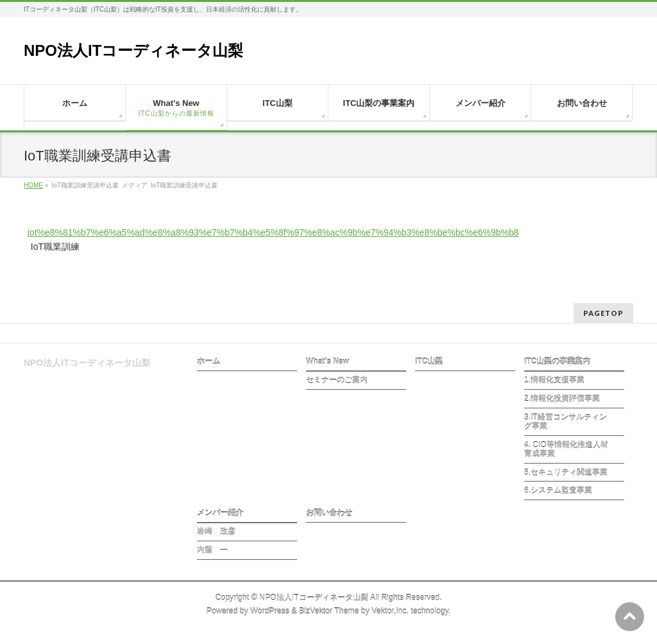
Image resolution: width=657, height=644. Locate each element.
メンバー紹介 (220, 513)
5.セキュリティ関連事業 (566, 473)
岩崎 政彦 (216, 532)
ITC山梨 (429, 361)
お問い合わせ (329, 513)
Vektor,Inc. (390, 611)
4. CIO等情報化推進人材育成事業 (566, 449)
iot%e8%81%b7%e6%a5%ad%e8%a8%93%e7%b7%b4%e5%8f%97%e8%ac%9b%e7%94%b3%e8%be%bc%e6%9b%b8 (273, 232)
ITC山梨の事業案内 (557, 361)
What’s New (328, 361)
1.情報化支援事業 (554, 380)
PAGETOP (603, 313)
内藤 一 (212, 550)
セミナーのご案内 (337, 380)
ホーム (209, 361)
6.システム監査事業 (558, 491)
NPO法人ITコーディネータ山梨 (133, 50)
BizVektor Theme (329, 611)
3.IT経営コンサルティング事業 (566, 422)
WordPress (270, 611)
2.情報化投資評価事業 (562, 399)
